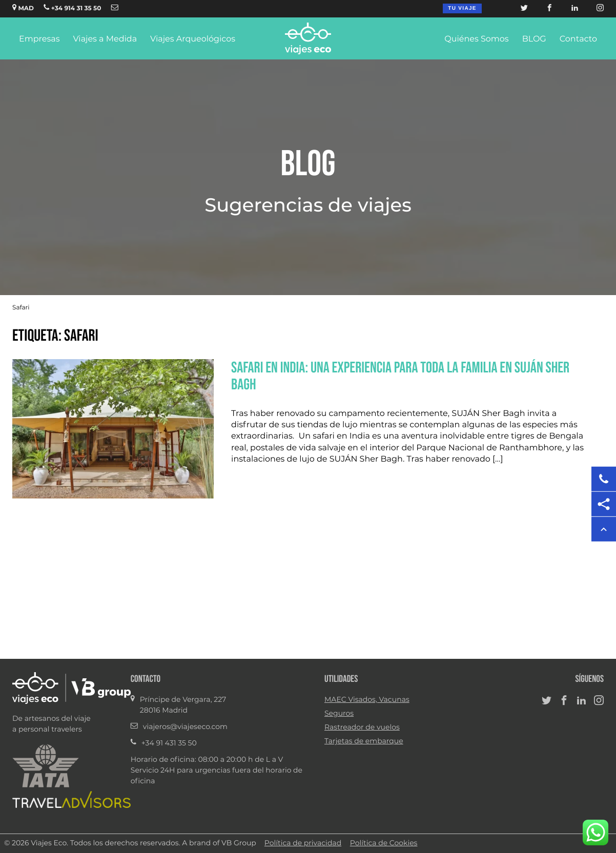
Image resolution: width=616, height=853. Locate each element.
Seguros (339, 714)
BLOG (534, 39)
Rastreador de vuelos (362, 727)
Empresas (39, 39)
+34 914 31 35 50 (72, 8)
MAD (23, 8)
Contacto (578, 39)
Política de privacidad (303, 843)
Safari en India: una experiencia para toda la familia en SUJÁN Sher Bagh (400, 376)
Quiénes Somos (476, 39)
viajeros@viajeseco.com (185, 727)
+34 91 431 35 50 (169, 743)
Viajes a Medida (105, 39)
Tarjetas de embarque (364, 741)
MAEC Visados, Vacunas (367, 700)
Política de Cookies (384, 843)
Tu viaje (462, 8)
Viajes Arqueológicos (193, 39)
